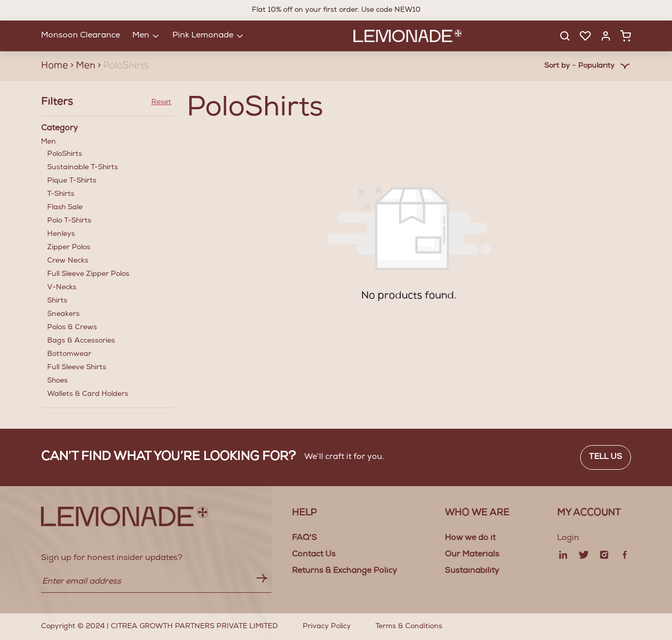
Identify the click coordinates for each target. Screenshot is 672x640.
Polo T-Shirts (69, 221)
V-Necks (62, 288)
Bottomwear (69, 354)
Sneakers (63, 314)
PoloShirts (65, 154)
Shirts (57, 301)
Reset (161, 103)
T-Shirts (61, 194)
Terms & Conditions (409, 627)
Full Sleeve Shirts (77, 368)
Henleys (61, 234)
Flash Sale (65, 208)
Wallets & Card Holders (88, 394)
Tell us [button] (606, 457)
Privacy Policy (327, 627)
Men (108, 269)
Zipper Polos (69, 248)
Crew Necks (68, 261)
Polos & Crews (72, 328)
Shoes (57, 381)
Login (568, 538)
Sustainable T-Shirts (83, 168)
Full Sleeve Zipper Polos (88, 274)
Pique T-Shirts (72, 181)
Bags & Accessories (81, 341)
